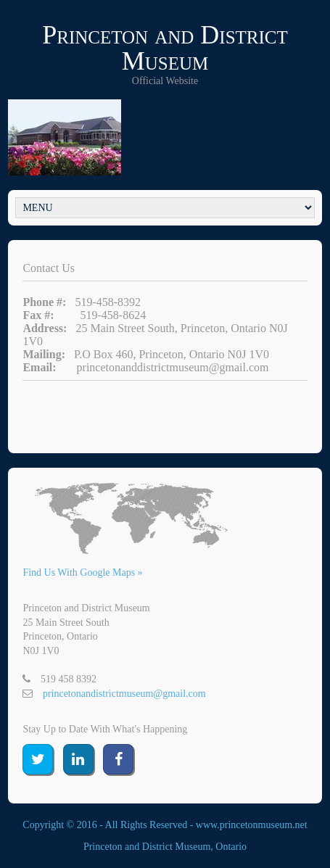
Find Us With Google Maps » (82, 573)
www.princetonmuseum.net (252, 825)
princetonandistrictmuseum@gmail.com (124, 694)
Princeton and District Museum (165, 48)
